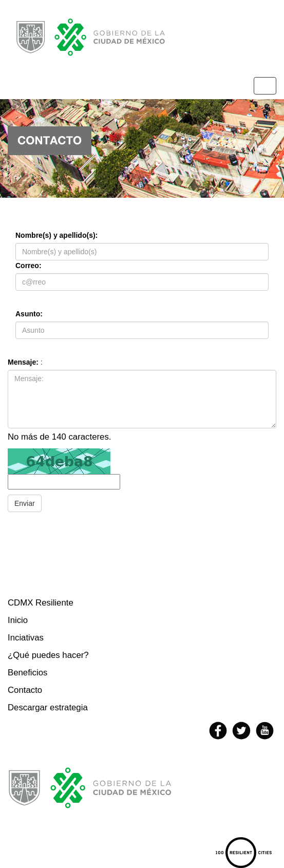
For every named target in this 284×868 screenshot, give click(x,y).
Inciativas (26, 638)
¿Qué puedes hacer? (48, 655)
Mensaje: (23, 362)
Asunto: (29, 314)
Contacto (25, 690)
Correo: (29, 266)
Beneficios (27, 673)
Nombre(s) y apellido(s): (56, 235)
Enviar (25, 503)
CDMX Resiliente (41, 603)
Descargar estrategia (48, 707)
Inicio (18, 620)
